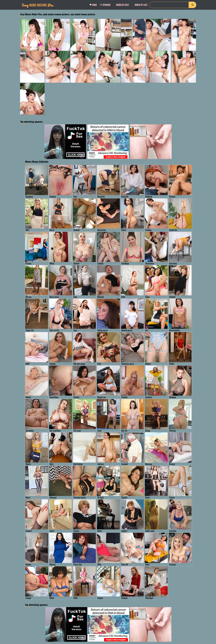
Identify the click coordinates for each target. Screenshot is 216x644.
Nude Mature (38, 5)
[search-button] (192, 5)
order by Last (141, 5)
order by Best (123, 5)
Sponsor (106, 5)
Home (94, 5)
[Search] (173, 5)
